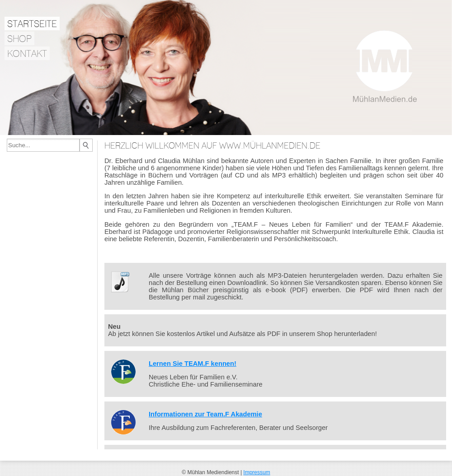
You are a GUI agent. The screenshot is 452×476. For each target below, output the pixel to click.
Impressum (257, 472)
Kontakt (27, 53)
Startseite (32, 23)
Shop (19, 38)
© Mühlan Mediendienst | (212, 472)
